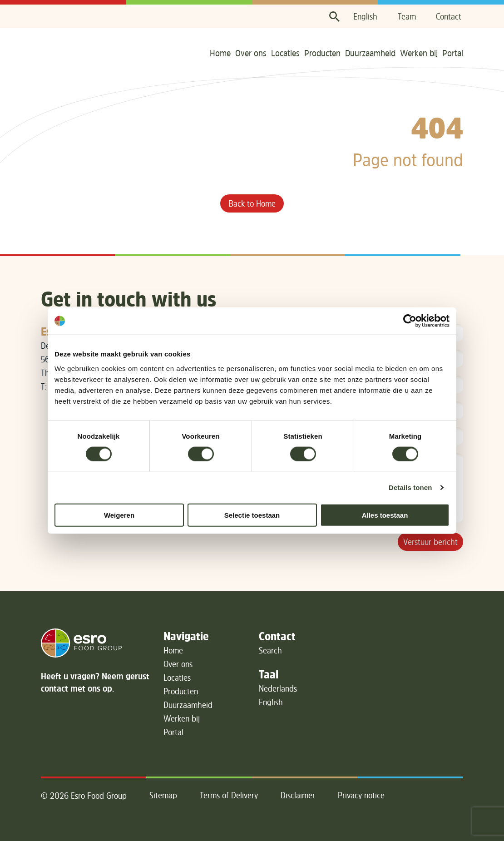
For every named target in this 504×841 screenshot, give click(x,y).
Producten (322, 53)
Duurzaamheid (370, 53)
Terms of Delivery (229, 795)
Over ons (251, 53)
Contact (449, 16)
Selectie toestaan (252, 515)
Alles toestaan (385, 515)
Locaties (285, 53)
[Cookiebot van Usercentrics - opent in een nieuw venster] (410, 321)
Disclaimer (298, 795)
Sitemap (163, 795)
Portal (453, 53)
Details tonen (410, 487)
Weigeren (119, 515)
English (365, 16)
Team (407, 16)
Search (270, 650)
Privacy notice (361, 795)
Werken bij (419, 53)
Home (220, 53)
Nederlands (278, 688)
